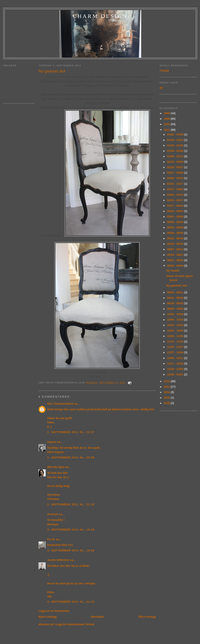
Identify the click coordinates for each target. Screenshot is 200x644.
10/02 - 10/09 (176, 314)
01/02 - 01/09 (176, 134)
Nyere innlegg (48, 617)
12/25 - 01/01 (176, 374)
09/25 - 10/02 (176, 309)
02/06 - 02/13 (176, 156)
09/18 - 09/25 (176, 303)
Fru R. (51, 539)
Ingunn (52, 442)
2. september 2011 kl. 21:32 (71, 504)
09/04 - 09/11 (176, 292)
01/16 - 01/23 (176, 140)
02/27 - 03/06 (176, 173)
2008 (167, 113)
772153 (164, 71)
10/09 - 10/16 (176, 320)
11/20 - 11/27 (176, 347)
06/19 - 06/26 (176, 244)
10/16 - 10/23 (176, 325)
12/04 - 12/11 (176, 358)
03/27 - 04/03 (176, 189)
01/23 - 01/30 (176, 145)
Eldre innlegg (147, 617)
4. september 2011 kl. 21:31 (71, 602)
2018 (167, 403)
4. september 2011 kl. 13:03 (71, 550)
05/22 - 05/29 (176, 227)
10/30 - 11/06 (176, 336)
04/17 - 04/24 (176, 206)
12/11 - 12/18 (176, 364)
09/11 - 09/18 (176, 298)
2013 (167, 387)
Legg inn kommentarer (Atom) (75, 624)
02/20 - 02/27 (176, 167)
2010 (167, 124)
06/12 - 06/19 (176, 238)
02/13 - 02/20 (176, 162)
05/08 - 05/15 (176, 222)
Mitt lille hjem (56, 467)
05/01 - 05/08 (176, 217)
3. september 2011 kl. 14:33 (71, 530)
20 (161, 88)
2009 (167, 119)
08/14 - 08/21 (176, 255)
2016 (167, 398)
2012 (167, 381)
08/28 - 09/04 (176, 266)
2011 (167, 130)
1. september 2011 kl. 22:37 (71, 432)
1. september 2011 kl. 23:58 (71, 457)
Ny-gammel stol (52, 71)
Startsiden (98, 617)
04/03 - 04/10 (176, 195)
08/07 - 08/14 (176, 249)
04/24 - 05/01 (176, 211)
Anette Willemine (58, 560)
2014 (167, 392)
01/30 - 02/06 (176, 151)
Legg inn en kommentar (54, 611)
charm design (100, 16)
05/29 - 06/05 (176, 233)
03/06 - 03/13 (176, 178)
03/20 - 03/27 (176, 184)
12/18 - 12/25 (176, 369)
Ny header (173, 271)
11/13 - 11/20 (176, 341)
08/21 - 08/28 (176, 260)
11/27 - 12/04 (176, 352)
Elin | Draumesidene (60, 404)
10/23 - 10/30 (176, 331)
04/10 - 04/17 (176, 200)
